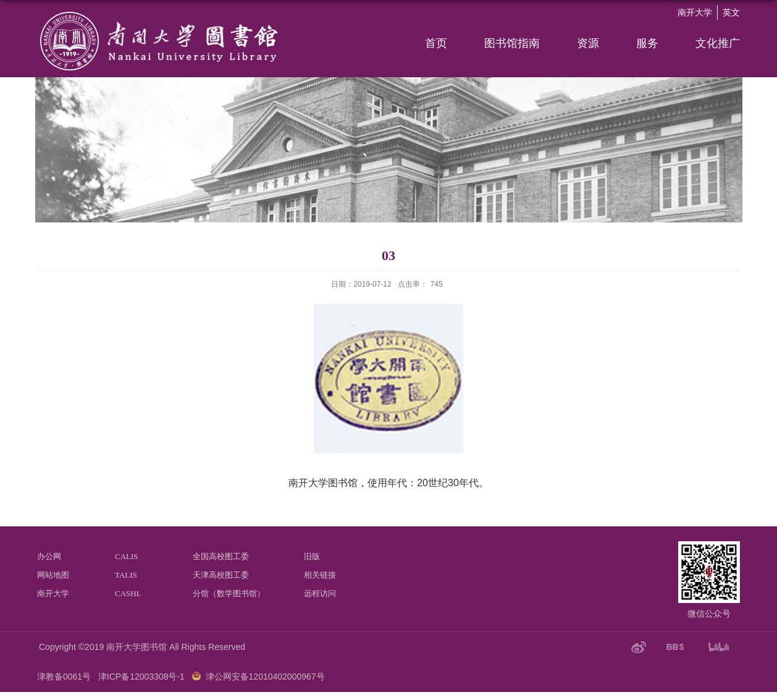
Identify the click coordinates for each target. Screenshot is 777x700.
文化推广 (718, 43)
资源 (588, 43)
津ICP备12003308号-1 (141, 677)
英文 (731, 12)
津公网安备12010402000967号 (265, 677)
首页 (436, 43)
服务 (647, 43)
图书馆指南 (512, 43)
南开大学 (695, 12)
